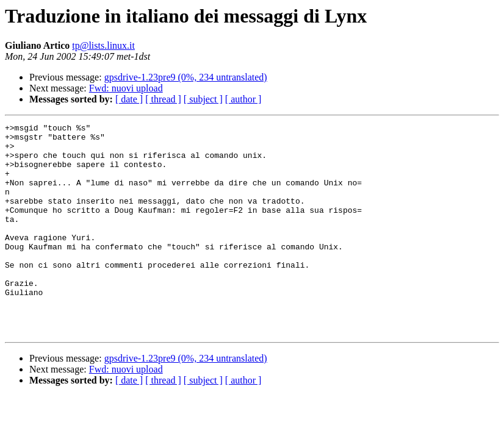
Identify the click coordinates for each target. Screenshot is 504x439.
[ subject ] (203, 99)
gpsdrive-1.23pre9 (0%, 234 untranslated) (186, 77)
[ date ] (129, 99)
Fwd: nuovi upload (126, 88)
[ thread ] (163, 99)
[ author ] (243, 99)
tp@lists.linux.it (103, 45)
